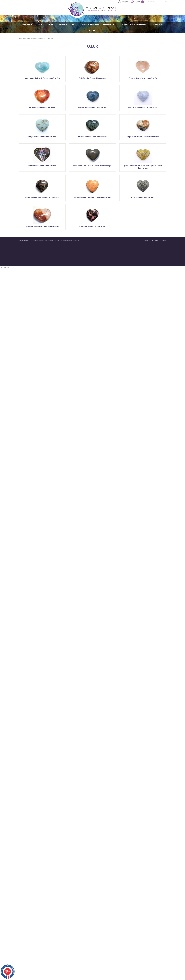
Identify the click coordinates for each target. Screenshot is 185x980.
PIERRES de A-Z (109, 25)
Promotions (157, 25)
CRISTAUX (51, 25)
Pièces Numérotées (39, 38)
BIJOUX (39, 25)
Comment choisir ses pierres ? (133, 25)
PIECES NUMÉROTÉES (90, 25)
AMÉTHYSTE (27, 25)
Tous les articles (25, 38)
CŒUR (50, 38)
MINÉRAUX (63, 25)
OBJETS (75, 25)
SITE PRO (92, 30)
